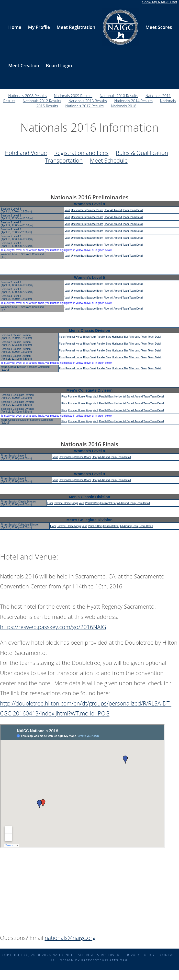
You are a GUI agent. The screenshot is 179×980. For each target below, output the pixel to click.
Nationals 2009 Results (73, 96)
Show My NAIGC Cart (160, 2)
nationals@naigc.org (70, 938)
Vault (68, 210)
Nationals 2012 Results (42, 101)
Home (15, 27)
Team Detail (136, 210)
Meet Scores (159, 27)
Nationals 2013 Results (88, 101)
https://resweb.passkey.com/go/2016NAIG (53, 627)
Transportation (64, 160)
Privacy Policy (140, 955)
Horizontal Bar (120, 337)
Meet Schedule (109, 160)
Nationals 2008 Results (27, 96)
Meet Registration (76, 27)
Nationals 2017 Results (84, 106)
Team (126, 210)
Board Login (59, 65)
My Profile (39, 27)
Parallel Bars (104, 337)
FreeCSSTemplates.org (105, 960)
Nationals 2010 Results (119, 96)
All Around (116, 210)
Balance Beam (95, 210)
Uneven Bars (78, 210)
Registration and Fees (81, 153)
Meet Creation (24, 65)
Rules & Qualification (142, 153)
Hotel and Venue (26, 153)
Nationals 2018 (124, 106)
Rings (86, 337)
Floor (107, 210)
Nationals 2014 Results (133, 101)
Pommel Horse (74, 337)
